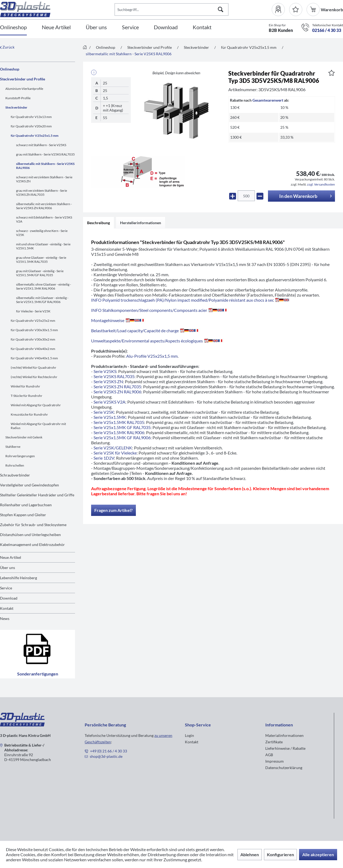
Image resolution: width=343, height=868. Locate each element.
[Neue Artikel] (56, 27)
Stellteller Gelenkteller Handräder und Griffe (37, 495)
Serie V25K (104, 412)
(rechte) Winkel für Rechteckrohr (34, 377)
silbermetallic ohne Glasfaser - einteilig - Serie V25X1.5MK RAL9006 (44, 286)
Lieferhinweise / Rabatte (285, 748)
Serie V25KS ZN (108, 381)
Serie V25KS (105, 371)
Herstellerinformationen (141, 223)
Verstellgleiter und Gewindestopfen (29, 485)
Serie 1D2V (104, 458)
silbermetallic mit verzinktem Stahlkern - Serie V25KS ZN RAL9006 (44, 206)
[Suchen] (221, 10)
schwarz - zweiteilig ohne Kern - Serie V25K (42, 233)
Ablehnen (250, 854)
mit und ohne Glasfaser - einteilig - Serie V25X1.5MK (43, 246)
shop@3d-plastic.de (106, 756)
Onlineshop (10, 69)
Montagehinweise (118, 320)
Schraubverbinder (15, 475)
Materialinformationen (284, 735)
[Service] (130, 27)
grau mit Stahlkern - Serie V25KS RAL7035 (45, 154)
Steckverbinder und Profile (23, 79)
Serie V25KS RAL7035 (114, 376)
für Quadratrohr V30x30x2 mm (33, 339)
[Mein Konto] (280, 10)
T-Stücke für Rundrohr (27, 396)
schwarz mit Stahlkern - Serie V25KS (41, 145)
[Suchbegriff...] (172, 10)
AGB (269, 755)
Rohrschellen (15, 465)
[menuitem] (280, 10)
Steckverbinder (16, 107)
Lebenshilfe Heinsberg (18, 578)
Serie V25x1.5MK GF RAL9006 (122, 437)
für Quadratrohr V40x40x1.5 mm (34, 358)
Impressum (275, 761)
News (5, 618)
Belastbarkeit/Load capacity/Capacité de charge (146, 330)
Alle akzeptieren (318, 854)
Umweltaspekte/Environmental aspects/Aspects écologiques (158, 341)
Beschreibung (98, 223)
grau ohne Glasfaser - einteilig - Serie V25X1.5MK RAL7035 (41, 260)
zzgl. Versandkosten (321, 184)
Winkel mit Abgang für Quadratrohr (36, 405)
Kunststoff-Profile (18, 98)
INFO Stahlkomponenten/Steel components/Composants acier (160, 310)
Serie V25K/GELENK (113, 448)
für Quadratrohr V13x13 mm (31, 117)
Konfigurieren (280, 854)
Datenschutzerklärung (284, 768)
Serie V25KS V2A (109, 402)
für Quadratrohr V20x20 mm (31, 126)
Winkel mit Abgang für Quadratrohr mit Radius (38, 426)
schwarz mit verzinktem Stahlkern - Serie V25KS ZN (44, 179)
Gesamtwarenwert (268, 100)
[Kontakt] (202, 27)
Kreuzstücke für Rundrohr (29, 414)
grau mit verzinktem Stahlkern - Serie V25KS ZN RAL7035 (42, 193)
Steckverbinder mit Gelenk (24, 437)
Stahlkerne (13, 447)
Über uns (8, 568)
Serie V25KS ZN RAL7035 (117, 387)
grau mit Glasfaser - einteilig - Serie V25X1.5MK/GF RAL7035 (40, 273)
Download (9, 598)
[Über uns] (96, 27)
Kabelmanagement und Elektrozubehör (32, 544)
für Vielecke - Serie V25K (33, 311)
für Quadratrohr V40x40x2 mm (33, 349)
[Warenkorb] (314, 10)
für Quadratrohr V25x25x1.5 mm (35, 136)
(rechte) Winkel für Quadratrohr (33, 367)
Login (189, 735)
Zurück (7, 47)
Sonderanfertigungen (38, 654)
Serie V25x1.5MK (110, 417)
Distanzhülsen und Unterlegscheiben (30, 535)
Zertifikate (274, 742)
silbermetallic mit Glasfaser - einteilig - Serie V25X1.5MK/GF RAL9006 (42, 300)
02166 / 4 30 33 (327, 30)
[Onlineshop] (13, 27)
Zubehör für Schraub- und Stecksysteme (33, 525)
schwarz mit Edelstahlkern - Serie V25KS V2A (44, 219)
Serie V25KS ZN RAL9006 (117, 392)
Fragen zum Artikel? (113, 510)
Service (6, 588)
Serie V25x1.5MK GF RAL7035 (122, 427)
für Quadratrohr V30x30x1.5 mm (34, 330)
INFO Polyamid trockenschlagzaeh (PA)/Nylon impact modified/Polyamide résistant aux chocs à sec (190, 300)
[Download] (166, 27)
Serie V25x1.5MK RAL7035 (119, 422)
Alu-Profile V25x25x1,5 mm (152, 356)
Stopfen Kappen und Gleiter (23, 515)
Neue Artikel (11, 557)
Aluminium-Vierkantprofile (24, 89)
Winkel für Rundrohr (25, 386)
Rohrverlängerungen (20, 456)
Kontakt (7, 608)
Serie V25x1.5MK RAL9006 (119, 432)
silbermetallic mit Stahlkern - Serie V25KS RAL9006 (45, 166)
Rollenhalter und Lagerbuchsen (26, 505)
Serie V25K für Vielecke (115, 453)
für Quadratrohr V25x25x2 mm (33, 321)
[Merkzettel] (296, 10)
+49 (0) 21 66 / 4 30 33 (109, 751)
